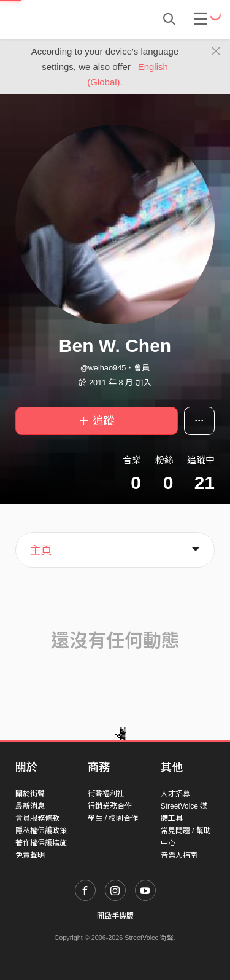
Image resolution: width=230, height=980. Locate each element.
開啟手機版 (115, 916)
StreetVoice (66, 19)
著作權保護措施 (41, 843)
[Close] (216, 52)
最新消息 (30, 806)
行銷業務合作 (110, 806)
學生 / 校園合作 (113, 818)
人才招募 (175, 794)
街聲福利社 (106, 794)
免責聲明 (30, 855)
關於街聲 (30, 794)
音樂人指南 (179, 855)
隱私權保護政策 (41, 831)
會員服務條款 (37, 818)
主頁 (41, 551)
